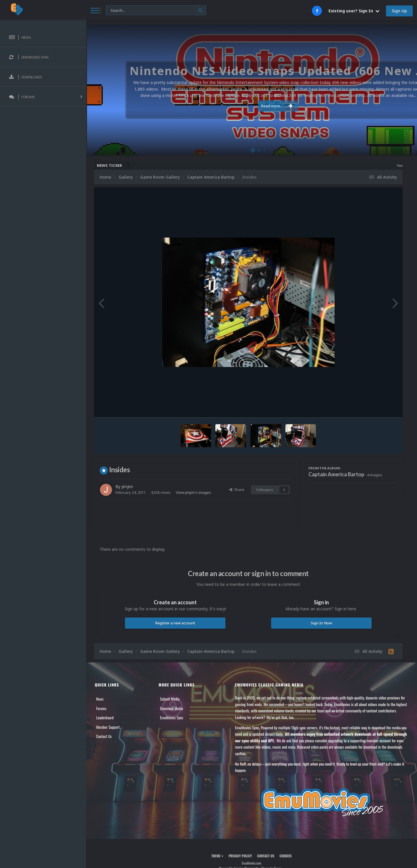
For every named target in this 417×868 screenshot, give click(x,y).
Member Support (108, 727)
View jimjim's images (193, 492)
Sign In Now (321, 623)
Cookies (286, 856)
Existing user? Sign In (354, 11)
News (100, 699)
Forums (101, 708)
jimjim (127, 486)
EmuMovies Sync (172, 718)
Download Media (171, 708)
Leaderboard (105, 718)
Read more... (251, 106)
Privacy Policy (240, 856)
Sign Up (399, 11)
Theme (217, 856)
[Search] (156, 10)
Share (237, 490)
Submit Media (170, 699)
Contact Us (104, 736)
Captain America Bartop (336, 474)
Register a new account (175, 623)
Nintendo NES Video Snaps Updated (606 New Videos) (371, 166)
